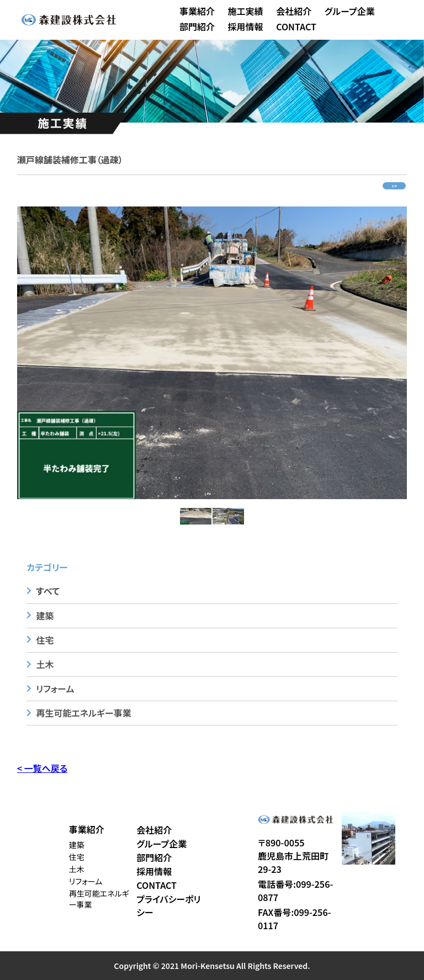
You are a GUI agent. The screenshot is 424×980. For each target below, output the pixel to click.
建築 (45, 616)
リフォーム (55, 688)
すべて (47, 591)
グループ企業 (350, 11)
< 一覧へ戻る (42, 768)
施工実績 (246, 11)
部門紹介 (197, 27)
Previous (9, 353)
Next (415, 353)
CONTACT (296, 27)
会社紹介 (294, 11)
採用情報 (246, 27)
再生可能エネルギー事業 (83, 713)
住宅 (45, 640)
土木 (394, 186)
